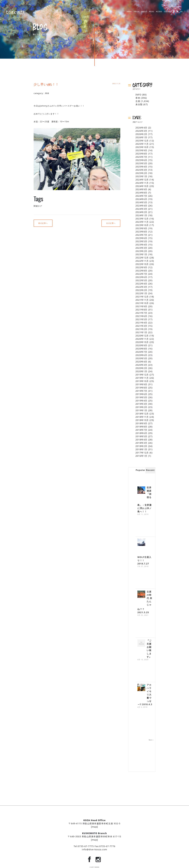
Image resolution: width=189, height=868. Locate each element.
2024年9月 (141, 189)
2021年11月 (142, 300)
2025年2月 (141, 173)
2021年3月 (141, 326)
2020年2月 (141, 368)
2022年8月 (141, 271)
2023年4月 (141, 245)
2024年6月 (141, 199)
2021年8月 (141, 310)
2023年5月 (141, 241)
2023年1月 (141, 254)
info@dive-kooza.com (94, 849)
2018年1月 (141, 449)
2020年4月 (141, 362)
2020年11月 (142, 339)
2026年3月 (141, 131)
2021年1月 (141, 332)
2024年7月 (141, 196)
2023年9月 (141, 228)
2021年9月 (141, 306)
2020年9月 (141, 345)
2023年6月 (141, 238)
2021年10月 (142, 303)
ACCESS (159, 13)
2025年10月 (142, 147)
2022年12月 (142, 258)
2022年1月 (141, 293)
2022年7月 (141, 274)
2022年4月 (141, 284)
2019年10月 (142, 381)
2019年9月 (141, 384)
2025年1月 (141, 176)
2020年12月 (142, 336)
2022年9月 (141, 267)
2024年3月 (141, 209)
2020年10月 (142, 342)
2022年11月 (142, 261)
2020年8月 (141, 349)
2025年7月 (141, 157)
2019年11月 (142, 378)
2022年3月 (141, 287)
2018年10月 (142, 420)
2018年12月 (142, 414)
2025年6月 (141, 160)
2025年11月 (142, 144)
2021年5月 (141, 319)
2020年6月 (141, 355)
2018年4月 (141, 440)
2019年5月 (141, 397)
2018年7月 (141, 430)
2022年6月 (141, 277)
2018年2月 (141, 446)
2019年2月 (141, 407)
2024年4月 (141, 206)
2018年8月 (141, 427)
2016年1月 (141, 456)
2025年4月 (141, 167)
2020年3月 (141, 365)
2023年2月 (141, 251)
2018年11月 (142, 417)
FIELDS (137, 13)
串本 (47, 93)
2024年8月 (141, 193)
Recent (150, 470)
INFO (138, 95)
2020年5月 (141, 358)
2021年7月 (141, 313)
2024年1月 (141, 215)
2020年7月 (141, 352)
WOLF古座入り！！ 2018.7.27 (144, 560)
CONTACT (168, 13)
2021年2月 (141, 329)
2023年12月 (142, 219)
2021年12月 (142, 297)
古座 (138, 101)
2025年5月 (141, 163)
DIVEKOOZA (15, 12)
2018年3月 (141, 443)
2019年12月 (142, 375)
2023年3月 (141, 248)
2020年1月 (141, 371)
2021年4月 (141, 323)
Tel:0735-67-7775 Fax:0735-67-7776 (94, 846)
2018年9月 (141, 423)
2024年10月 (142, 186)
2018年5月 (141, 436)
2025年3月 (141, 170)
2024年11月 (142, 183)
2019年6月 (141, 394)
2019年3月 (141, 404)
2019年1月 (141, 410)
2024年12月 (142, 180)
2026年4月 (141, 128)
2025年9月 (141, 150)
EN (181, 13)
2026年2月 (141, 134)
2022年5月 (141, 280)
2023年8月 (141, 232)
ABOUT (144, 13)
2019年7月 (141, 391)
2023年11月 (142, 222)
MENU (129, 13)
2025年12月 (142, 141)
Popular (141, 470)
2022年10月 (142, 264)
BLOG (152, 13)
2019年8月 (141, 388)
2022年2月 (141, 290)
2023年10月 (142, 225)
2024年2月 (141, 212)
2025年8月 (141, 154)
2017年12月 (142, 453)
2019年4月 (141, 401)
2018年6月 (141, 433)
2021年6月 (141, 316)
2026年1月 (141, 137)
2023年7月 (141, 235)
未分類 (139, 104)
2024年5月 (141, 202)
